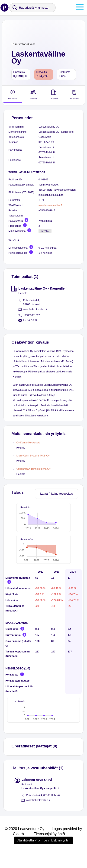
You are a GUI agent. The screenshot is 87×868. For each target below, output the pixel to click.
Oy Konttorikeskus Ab (28, 442)
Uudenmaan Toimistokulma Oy (34, 469)
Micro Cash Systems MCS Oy (33, 456)
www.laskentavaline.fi (50, 205)
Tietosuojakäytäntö (49, 849)
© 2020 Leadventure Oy (25, 843)
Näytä (45, 231)
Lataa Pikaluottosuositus (56, 494)
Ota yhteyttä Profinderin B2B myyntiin (43, 855)
